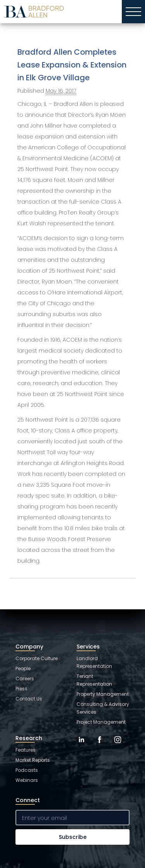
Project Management (101, 722)
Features (26, 750)
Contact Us (29, 699)
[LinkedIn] (81, 745)
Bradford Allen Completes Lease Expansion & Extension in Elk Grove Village (72, 65)
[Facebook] (100, 745)
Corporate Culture (37, 658)
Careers (25, 679)
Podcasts (27, 770)
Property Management (103, 694)
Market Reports (33, 760)
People (23, 668)
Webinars (27, 780)
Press (21, 689)
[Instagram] (118, 745)
